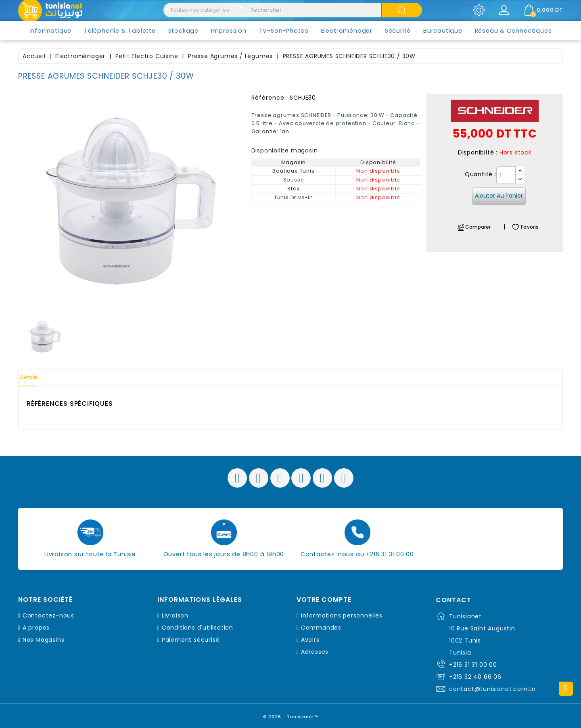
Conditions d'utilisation (197, 628)
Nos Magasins (44, 640)
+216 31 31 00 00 (473, 665)
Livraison (175, 615)
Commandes (321, 628)
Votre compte (324, 600)
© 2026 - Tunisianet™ (291, 714)
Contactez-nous (48, 615)
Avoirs (310, 640)
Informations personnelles (342, 615)
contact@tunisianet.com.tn (492, 689)
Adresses (315, 652)
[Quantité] (506, 175)
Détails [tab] (36, 378)
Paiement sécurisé (191, 640)
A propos (36, 628)
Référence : (270, 98)
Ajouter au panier (499, 196)
